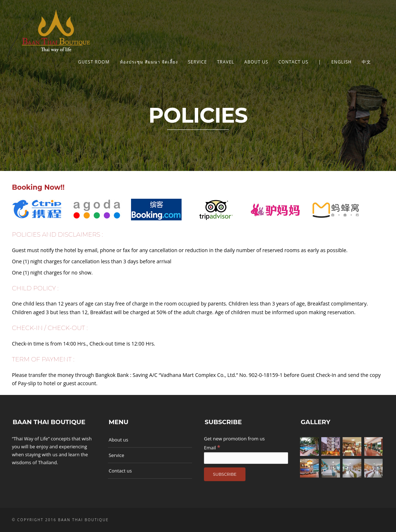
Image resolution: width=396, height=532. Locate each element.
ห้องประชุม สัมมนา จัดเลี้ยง (149, 62)
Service (197, 62)
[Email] (246, 458)
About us (256, 62)
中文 (366, 62)
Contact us (293, 62)
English (341, 62)
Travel (226, 62)
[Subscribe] (225, 474)
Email (212, 448)
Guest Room (94, 62)
